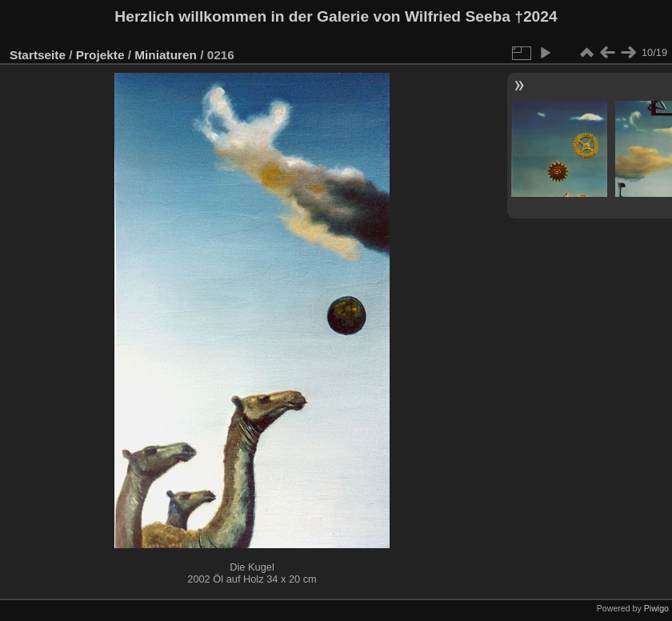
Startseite (38, 55)
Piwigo (656, 608)
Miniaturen (166, 55)
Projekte (100, 55)
